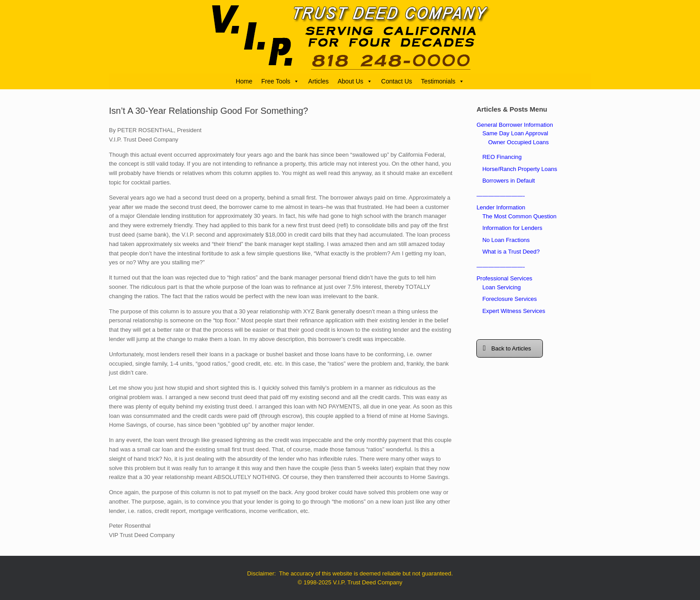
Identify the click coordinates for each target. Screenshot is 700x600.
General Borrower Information (515, 125)
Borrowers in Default (508, 181)
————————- (500, 196)
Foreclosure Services (509, 299)
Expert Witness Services (514, 311)
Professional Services (504, 278)
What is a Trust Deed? (511, 252)
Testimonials (443, 81)
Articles (318, 81)
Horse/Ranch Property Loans (520, 169)
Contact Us (397, 81)
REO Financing (502, 157)
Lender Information (501, 207)
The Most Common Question (519, 216)
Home (244, 81)
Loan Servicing (501, 287)
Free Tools (280, 81)
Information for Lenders (512, 228)
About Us (355, 81)
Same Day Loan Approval (515, 133)
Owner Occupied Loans (518, 142)
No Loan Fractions (506, 240)
